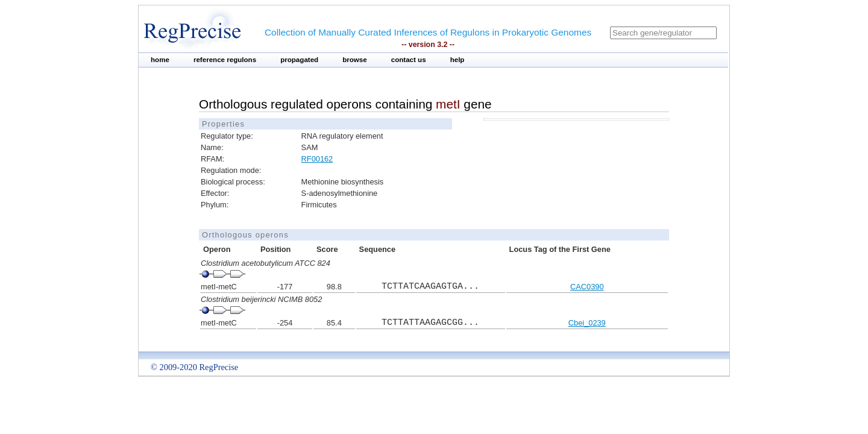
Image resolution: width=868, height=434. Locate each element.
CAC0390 (587, 287)
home (160, 60)
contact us (409, 60)
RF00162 (317, 159)
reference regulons (225, 60)
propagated (299, 60)
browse (355, 60)
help (458, 60)
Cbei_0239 (587, 323)
